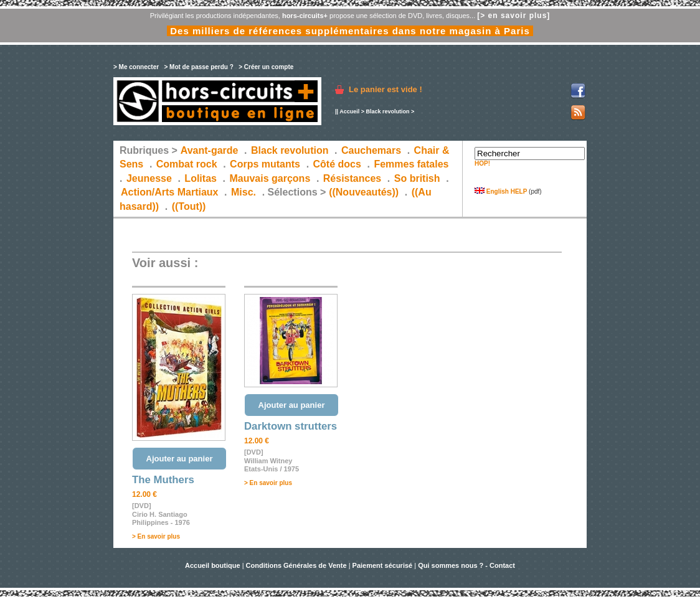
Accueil (349, 111)
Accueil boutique (214, 565)
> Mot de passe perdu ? (198, 67)
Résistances (352, 178)
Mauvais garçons (270, 178)
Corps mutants (266, 164)
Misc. (244, 192)
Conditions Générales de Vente (296, 565)
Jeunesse (149, 178)
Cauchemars (371, 150)
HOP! (482, 163)
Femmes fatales (411, 164)
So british (417, 178)
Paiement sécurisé (383, 565)
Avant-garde (210, 150)
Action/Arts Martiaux (169, 192)
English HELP (501, 191)
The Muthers (163, 480)
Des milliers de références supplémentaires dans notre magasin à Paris (350, 31)
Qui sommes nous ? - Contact (466, 565)
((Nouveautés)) (364, 192)
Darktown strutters (291, 426)
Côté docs (337, 164)
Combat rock (187, 164)
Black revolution (387, 111)
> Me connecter (136, 67)
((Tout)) (189, 206)
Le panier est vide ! (385, 89)
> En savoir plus (156, 536)
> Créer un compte (266, 67)
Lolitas (201, 178)
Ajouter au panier (180, 459)
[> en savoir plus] (513, 16)
